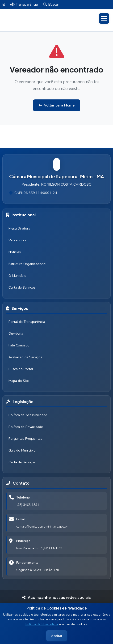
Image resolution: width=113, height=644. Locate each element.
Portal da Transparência (27, 322)
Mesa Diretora (19, 228)
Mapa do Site (19, 381)
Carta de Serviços (22, 287)
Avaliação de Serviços (25, 357)
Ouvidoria (16, 333)
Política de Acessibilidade (28, 415)
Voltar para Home (57, 105)
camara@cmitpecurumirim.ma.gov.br (42, 527)
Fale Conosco (19, 345)
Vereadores (17, 240)
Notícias (15, 252)
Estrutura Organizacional (27, 264)
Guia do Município (22, 450)
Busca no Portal (21, 369)
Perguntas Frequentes (25, 439)
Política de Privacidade (42, 624)
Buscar (51, 4)
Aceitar (57, 636)
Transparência (24, 4)
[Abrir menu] (104, 18)
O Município (17, 276)
